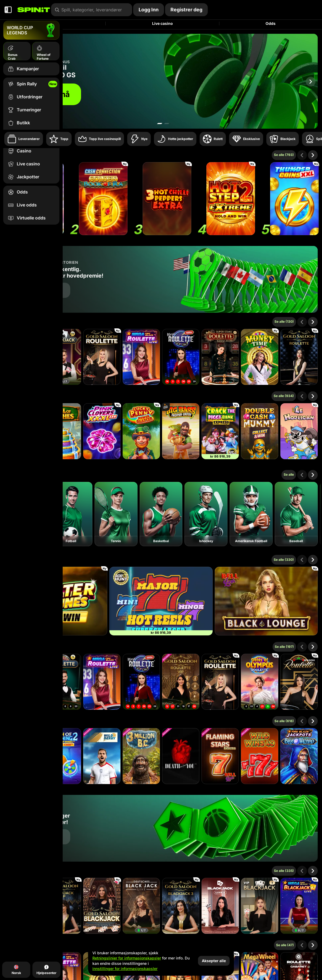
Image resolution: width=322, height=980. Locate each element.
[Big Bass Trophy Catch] (181, 431)
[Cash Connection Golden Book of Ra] (103, 199)
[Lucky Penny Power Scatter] (141, 431)
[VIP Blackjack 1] (260, 906)
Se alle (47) (285, 945)
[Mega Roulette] (181, 357)
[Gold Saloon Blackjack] (102, 906)
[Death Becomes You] (181, 756)
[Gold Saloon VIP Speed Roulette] (181, 682)
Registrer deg (186, 10)
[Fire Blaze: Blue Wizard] (299, 756)
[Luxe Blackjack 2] (220, 906)
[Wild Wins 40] (260, 756)
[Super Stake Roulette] (220, 357)
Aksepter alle (214, 961)
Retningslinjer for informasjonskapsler (127, 958)
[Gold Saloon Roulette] (102, 357)
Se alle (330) (284, 560)
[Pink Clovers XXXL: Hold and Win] (102, 431)
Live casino (162, 23)
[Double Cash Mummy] (260, 431)
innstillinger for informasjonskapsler (125, 969)
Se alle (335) (284, 871)
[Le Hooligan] (299, 431)
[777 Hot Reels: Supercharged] (161, 601)
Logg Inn (149, 10)
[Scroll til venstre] (302, 155)
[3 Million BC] (141, 756)
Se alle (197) (284, 647)
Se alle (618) (284, 721)
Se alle (289, 474)
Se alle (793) (284, 155)
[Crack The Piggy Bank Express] (220, 431)
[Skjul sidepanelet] (8, 10)
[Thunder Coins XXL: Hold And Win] (294, 199)
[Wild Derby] (102, 756)
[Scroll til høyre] (311, 82)
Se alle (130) (284, 321)
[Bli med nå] (161, 81)
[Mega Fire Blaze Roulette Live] (141, 357)
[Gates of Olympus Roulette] (260, 682)
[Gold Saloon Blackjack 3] (181, 906)
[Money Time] (260, 357)
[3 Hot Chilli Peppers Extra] (167, 199)
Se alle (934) (284, 396)
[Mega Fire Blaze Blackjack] (299, 906)
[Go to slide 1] (160, 124)
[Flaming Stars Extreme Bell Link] (220, 756)
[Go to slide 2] (167, 124)
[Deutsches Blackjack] (141, 906)
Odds (271, 23)
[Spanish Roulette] (299, 682)
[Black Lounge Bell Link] (266, 601)
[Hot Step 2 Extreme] (231, 199)
